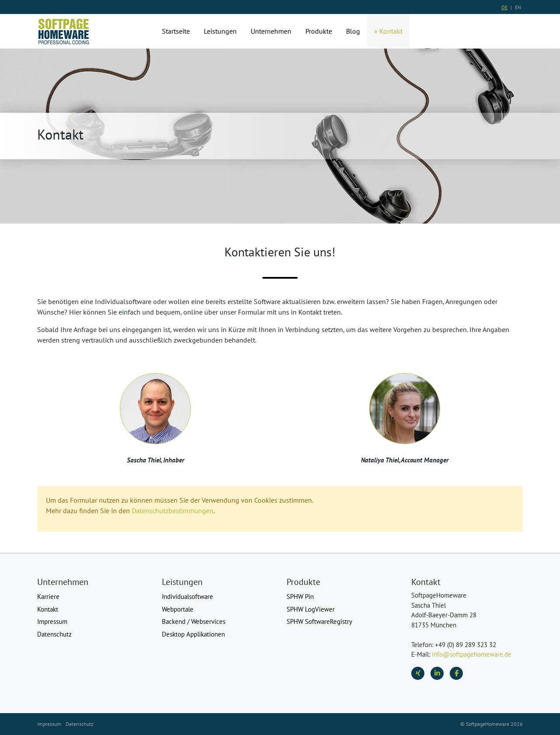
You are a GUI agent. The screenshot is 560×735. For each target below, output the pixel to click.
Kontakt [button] (391, 31)
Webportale (178, 609)
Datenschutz (54, 634)
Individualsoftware (187, 597)
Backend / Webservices (194, 621)
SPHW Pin (300, 597)
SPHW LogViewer (311, 609)
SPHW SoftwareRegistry (319, 621)
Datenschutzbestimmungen (173, 511)
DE (504, 7)
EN (518, 7)
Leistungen (220, 31)
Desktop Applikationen (193, 634)
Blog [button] (353, 31)
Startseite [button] (176, 31)
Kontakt (48, 609)
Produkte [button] (319, 31)
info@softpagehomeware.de (472, 654)
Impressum (52, 621)
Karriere (48, 597)
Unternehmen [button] (271, 31)
